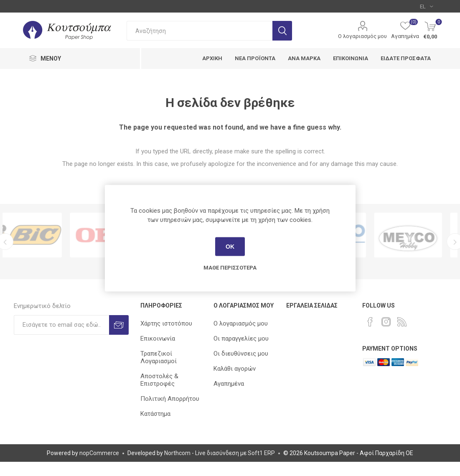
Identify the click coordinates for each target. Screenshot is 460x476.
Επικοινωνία (158, 339)
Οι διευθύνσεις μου (241, 354)
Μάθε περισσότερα (230, 267)
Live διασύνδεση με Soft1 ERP (235, 453)
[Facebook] (370, 322)
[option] (41, 235)
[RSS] (402, 322)
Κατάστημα (155, 414)
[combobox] (200, 31)
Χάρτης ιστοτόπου (166, 323)
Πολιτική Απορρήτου (170, 399)
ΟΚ (230, 247)
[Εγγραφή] (61, 325)
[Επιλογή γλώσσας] (426, 6)
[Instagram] (386, 322)
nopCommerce (99, 453)
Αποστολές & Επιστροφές (159, 380)
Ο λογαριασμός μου (362, 36)
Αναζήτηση (282, 31)
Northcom (177, 453)
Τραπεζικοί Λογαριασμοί (159, 357)
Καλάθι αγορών (235, 369)
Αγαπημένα (229, 384)
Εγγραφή (119, 325)
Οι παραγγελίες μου (241, 339)
